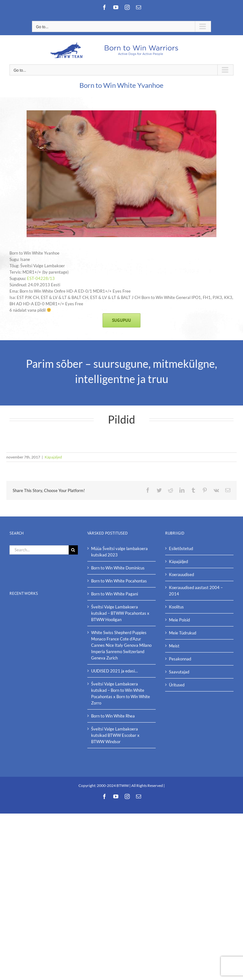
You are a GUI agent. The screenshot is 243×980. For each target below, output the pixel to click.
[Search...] (39, 550)
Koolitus (176, 607)
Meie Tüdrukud (183, 633)
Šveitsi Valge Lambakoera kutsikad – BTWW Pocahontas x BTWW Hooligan (120, 613)
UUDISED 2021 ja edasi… (114, 671)
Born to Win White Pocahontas (119, 581)
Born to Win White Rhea (113, 716)
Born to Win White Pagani (115, 594)
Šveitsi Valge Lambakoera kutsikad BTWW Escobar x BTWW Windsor (115, 735)
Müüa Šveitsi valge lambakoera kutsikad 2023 (119, 552)
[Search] (73, 550)
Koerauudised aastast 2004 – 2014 (196, 591)
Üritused (177, 685)
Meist (174, 646)
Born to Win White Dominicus (118, 568)
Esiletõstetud (181, 548)
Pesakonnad (180, 659)
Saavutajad (179, 672)
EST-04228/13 (41, 278)
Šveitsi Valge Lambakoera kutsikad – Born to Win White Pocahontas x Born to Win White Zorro (121, 693)
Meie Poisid (179, 620)
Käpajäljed (53, 457)
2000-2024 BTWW (113, 785)
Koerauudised (181, 574)
